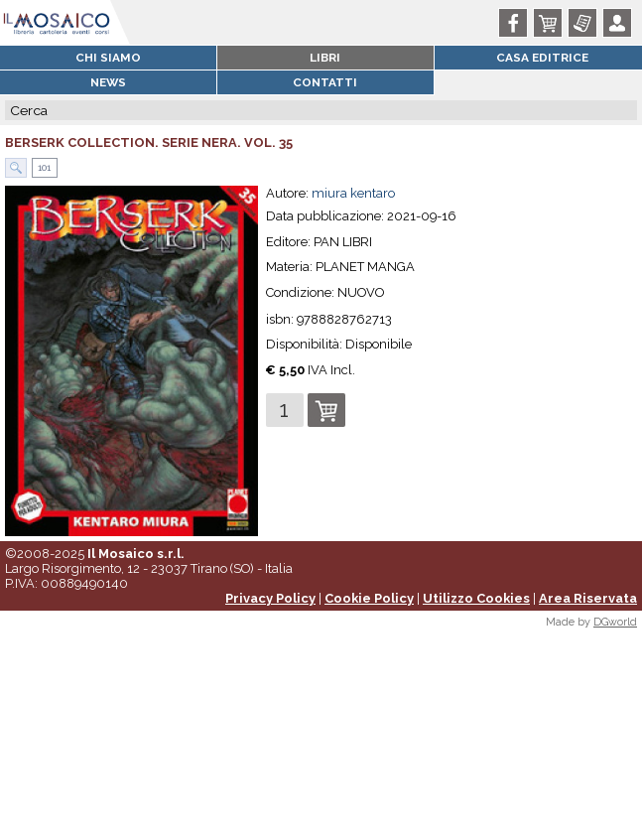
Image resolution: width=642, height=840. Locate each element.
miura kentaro (353, 193)
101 (43, 167)
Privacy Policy (270, 598)
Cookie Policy (369, 598)
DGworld (615, 622)
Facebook (516, 23)
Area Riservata (588, 598)
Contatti (325, 82)
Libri (325, 58)
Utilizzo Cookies (476, 598)
